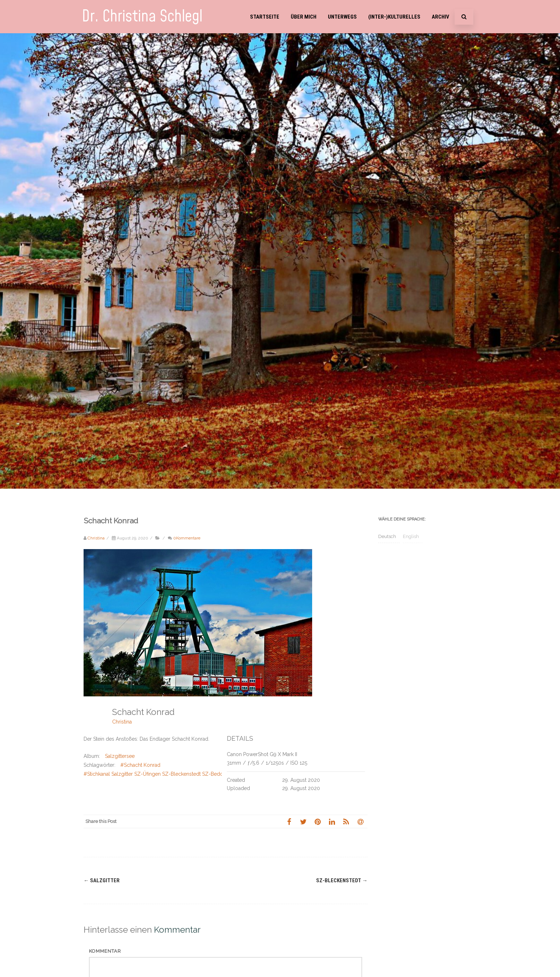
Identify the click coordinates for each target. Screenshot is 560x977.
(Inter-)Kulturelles (394, 17)
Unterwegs (342, 17)
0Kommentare (187, 538)
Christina (122, 722)
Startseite (265, 17)
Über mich (304, 17)
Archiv (441, 17)
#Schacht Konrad (140, 765)
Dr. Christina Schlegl (142, 17)
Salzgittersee (120, 756)
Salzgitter (102, 880)
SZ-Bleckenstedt (342, 880)
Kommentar (105, 951)
